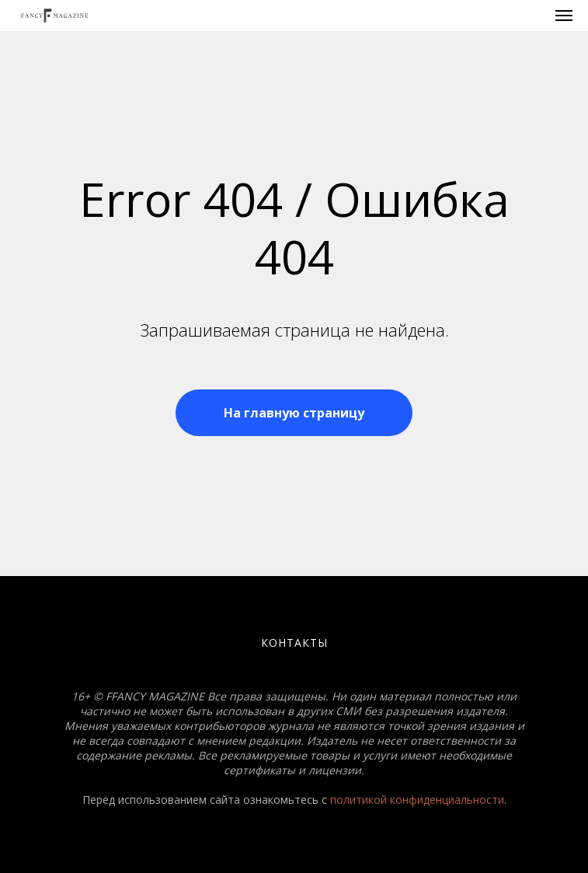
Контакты (294, 643)
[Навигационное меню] (564, 16)
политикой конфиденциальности (417, 800)
